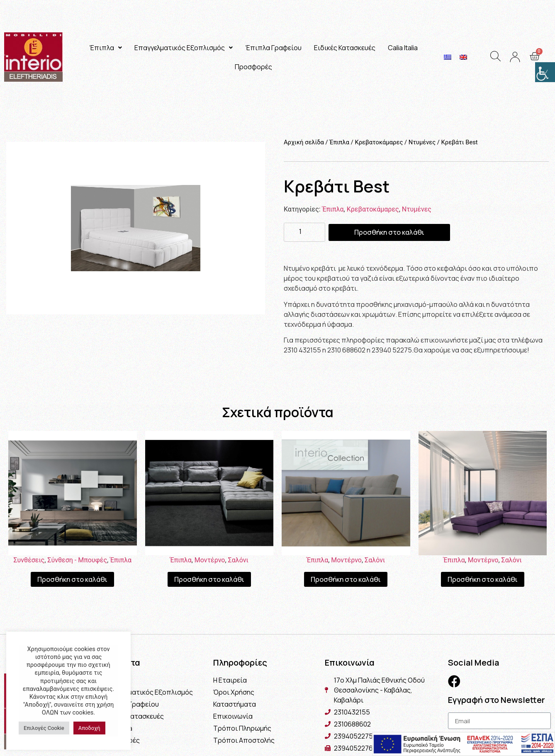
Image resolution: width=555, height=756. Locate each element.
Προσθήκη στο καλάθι (389, 232)
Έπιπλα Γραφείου (273, 48)
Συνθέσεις (29, 560)
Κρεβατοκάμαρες (379, 142)
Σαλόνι (238, 560)
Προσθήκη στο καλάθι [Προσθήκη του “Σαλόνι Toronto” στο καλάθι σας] (483, 579)
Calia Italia (403, 48)
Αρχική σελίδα (304, 142)
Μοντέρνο (210, 560)
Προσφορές (253, 67)
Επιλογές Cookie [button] (44, 728)
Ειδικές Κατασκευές (345, 48)
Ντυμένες (422, 142)
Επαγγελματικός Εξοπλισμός (184, 48)
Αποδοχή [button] (89, 728)
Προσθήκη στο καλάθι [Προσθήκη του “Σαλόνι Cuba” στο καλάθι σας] (346, 579)
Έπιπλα (106, 48)
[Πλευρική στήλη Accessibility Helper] (545, 72)
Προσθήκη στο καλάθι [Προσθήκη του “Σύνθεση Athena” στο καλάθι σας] (72, 579)
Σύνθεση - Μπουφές (77, 560)
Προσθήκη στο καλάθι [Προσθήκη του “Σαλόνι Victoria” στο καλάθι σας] (209, 579)
